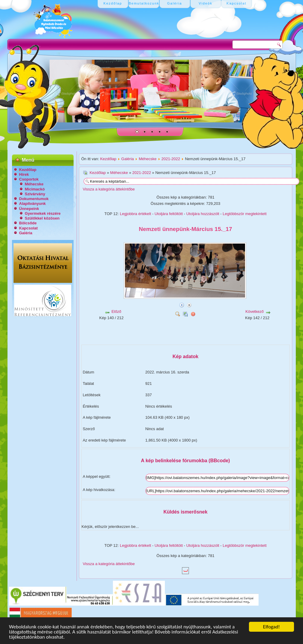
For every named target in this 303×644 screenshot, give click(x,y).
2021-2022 (171, 159)
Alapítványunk (33, 204)
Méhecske (34, 184)
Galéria (26, 233)
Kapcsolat (29, 228)
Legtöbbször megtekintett (245, 214)
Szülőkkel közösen (42, 218)
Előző (116, 312)
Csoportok (29, 179)
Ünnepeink (29, 209)
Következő (255, 312)
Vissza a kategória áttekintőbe (109, 189)
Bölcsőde (28, 223)
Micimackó (35, 189)
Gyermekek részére (43, 213)
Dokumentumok (34, 199)
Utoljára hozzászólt (203, 214)
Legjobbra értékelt (135, 214)
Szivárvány (35, 194)
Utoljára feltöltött (169, 214)
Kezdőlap (28, 170)
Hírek (24, 174)
